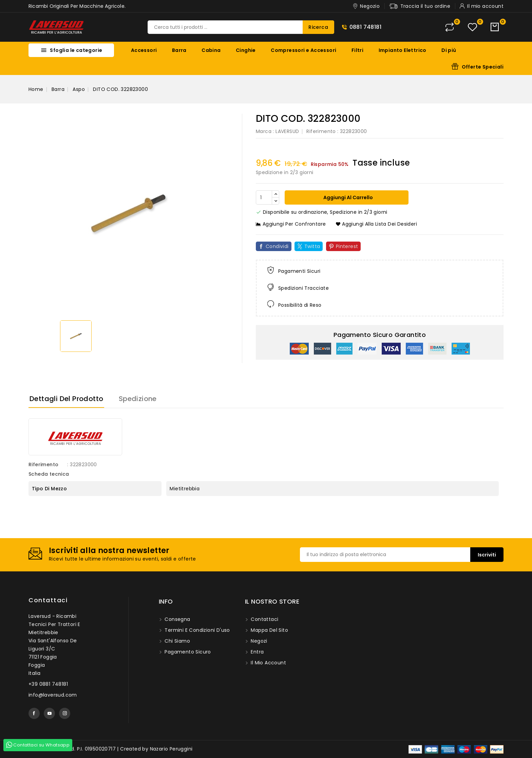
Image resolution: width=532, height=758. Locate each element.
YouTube (49, 713)
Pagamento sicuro (187, 652)
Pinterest (347, 246)
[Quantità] (264, 197)
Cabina (211, 50)
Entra (256, 652)
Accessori (144, 50)
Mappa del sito (269, 630)
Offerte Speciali (483, 67)
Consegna (177, 619)
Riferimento (321, 131)
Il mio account (268, 663)
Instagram (65, 713)
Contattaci (48, 600)
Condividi (277, 246)
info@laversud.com (53, 695)
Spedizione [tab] (138, 399)
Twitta (312, 246)
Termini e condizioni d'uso (197, 630)
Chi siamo (177, 641)
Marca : (265, 131)
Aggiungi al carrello (348, 197)
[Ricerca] (241, 27)
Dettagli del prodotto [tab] (66, 399)
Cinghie (246, 50)
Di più (449, 50)
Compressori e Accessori (303, 50)
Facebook (34, 713)
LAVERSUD (287, 131)
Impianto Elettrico (403, 50)
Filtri (357, 50)
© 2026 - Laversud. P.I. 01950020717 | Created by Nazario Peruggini (110, 749)
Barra (179, 50)
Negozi (258, 641)
